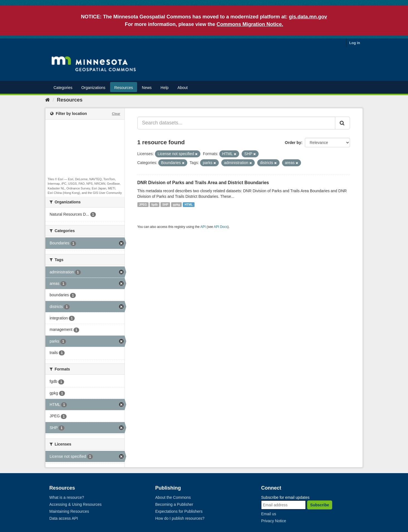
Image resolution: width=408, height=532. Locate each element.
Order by (293, 143)
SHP (166, 204)
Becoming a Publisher (174, 504)
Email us (269, 514)
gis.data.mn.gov (308, 17)
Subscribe (320, 505)
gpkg (177, 204)
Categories (63, 88)
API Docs (221, 227)
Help (165, 88)
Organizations (93, 88)
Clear (116, 114)
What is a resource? (67, 497)
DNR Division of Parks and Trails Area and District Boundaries (203, 183)
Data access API (64, 518)
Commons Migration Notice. (250, 24)
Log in (355, 43)
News (147, 88)
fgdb (155, 204)
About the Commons (173, 497)
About (183, 88)
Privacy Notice (274, 521)
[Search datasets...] (236, 123)
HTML (189, 204)
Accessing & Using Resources (76, 504)
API (203, 227)
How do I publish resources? (180, 518)
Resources (124, 88)
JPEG (143, 204)
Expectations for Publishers (179, 511)
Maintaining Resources (69, 511)
